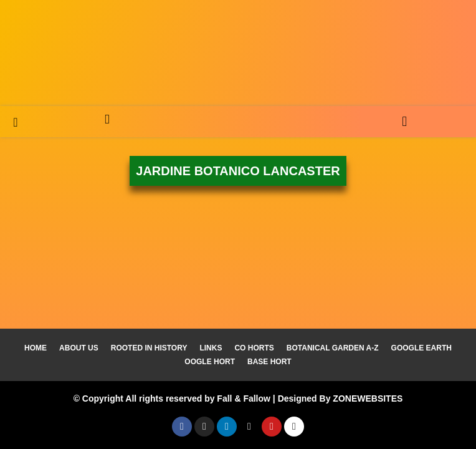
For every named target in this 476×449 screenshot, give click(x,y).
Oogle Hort (210, 362)
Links (211, 348)
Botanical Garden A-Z (333, 348)
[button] (405, 121)
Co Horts (254, 348)
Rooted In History (149, 348)
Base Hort (269, 362)
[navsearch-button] (16, 122)
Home (36, 348)
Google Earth (421, 348)
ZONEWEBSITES (368, 398)
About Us (79, 348)
